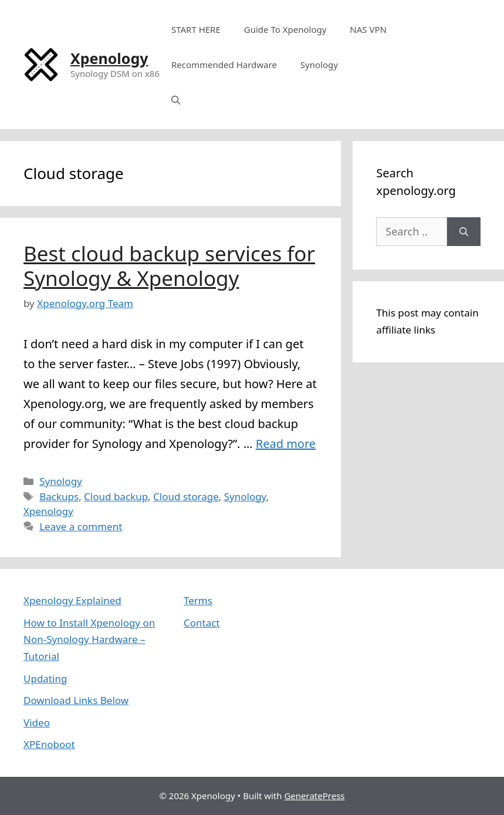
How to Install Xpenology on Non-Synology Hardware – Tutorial (89, 640)
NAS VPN (368, 29)
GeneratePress (314, 796)
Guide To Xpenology (285, 29)
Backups (59, 496)
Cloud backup (116, 496)
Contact (202, 623)
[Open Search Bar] (176, 100)
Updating (45, 678)
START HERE (196, 29)
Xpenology (109, 58)
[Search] (464, 232)
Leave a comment (81, 526)
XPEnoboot (49, 744)
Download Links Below (76, 700)
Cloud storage (186, 496)
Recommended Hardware (224, 65)
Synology (319, 65)
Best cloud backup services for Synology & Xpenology (169, 266)
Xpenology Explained (72, 600)
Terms (198, 600)
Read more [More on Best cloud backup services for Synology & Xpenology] (286, 444)
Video (37, 723)
